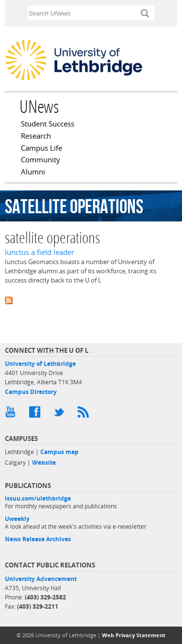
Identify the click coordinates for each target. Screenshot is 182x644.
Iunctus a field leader (40, 252)
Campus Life (41, 149)
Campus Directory (31, 392)
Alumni (33, 173)
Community (41, 160)
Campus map (59, 452)
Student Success (48, 125)
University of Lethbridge (40, 364)
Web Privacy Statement (134, 635)
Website (44, 463)
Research (36, 137)
